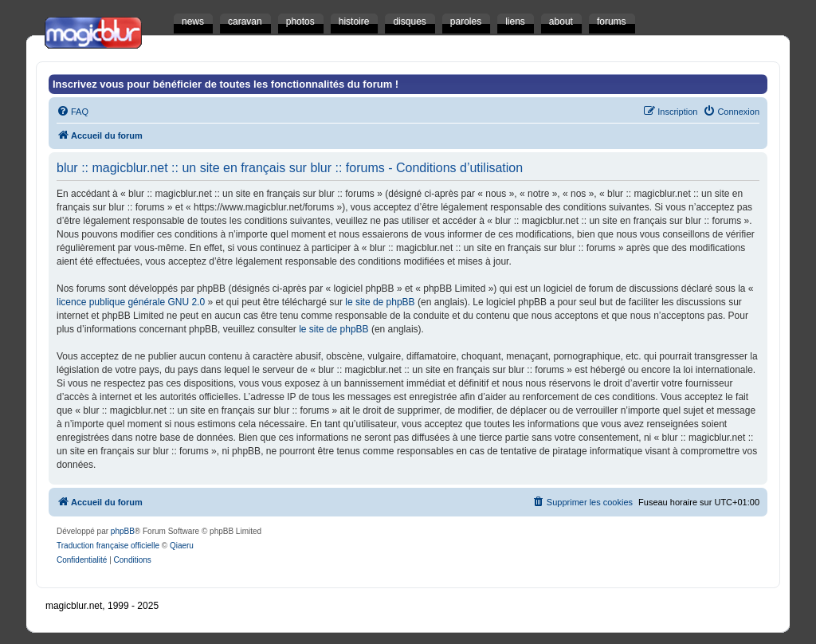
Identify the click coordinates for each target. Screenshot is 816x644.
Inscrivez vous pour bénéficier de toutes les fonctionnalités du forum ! (226, 84)
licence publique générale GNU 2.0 (131, 302)
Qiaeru (182, 546)
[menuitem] (73, 112)
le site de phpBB (380, 302)
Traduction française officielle (108, 546)
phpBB (123, 531)
